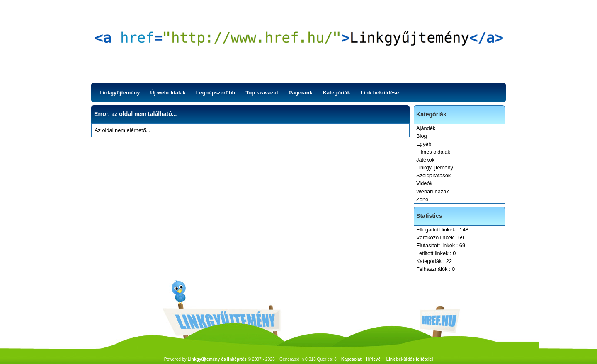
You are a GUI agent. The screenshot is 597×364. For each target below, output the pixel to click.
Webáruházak (433, 192)
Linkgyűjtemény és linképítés (217, 359)
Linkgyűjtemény (120, 93)
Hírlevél (374, 359)
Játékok (425, 160)
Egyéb (424, 144)
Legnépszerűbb (216, 93)
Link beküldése (380, 93)
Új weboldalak (168, 93)
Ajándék (426, 128)
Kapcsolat (351, 359)
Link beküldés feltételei (410, 359)
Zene (422, 199)
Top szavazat (262, 93)
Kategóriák (337, 93)
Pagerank (301, 93)
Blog (422, 136)
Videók (424, 183)
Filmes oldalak (433, 152)
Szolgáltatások (433, 175)
